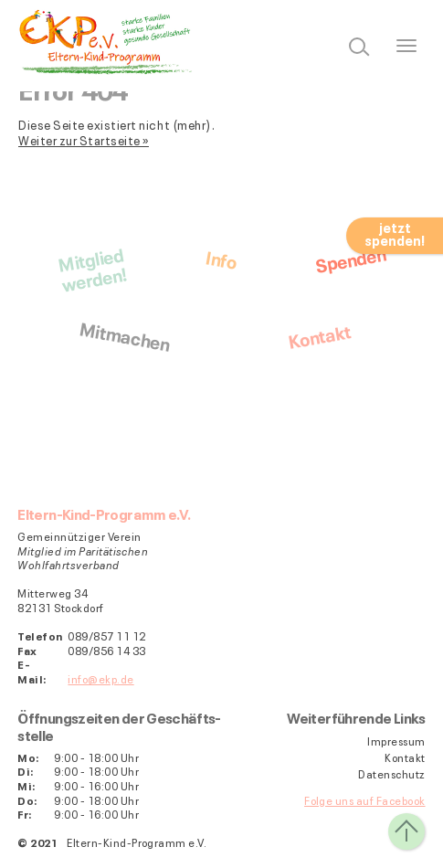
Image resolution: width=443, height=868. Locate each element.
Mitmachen (125, 334)
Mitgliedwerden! (92, 268)
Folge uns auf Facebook (365, 800)
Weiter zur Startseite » (84, 140)
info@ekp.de (100, 678)
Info (221, 258)
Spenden (350, 258)
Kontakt (318, 335)
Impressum (396, 741)
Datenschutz (391, 774)
